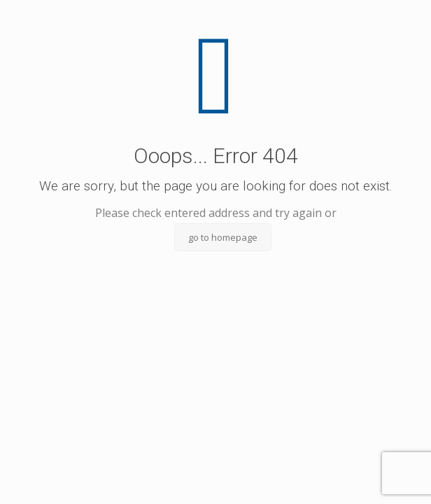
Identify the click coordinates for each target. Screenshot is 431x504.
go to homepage (223, 237)
